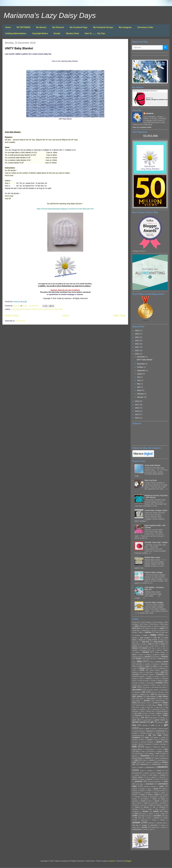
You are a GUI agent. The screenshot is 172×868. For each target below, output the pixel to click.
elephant (142, 709)
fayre (146, 713)
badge (144, 644)
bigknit (137, 652)
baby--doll (135, 642)
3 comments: (34, 306)
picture (163, 775)
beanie (145, 648)
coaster (135, 678)
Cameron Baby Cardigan (154, 602)
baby (18, 309)
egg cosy (150, 707)
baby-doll (145, 642)
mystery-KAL (144, 764)
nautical (141, 767)
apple (141, 632)
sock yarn (144, 805)
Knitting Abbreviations (16, 33)
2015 (137, 411)
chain (134, 670)
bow (134, 662)
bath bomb (155, 646)
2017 (137, 405)
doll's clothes (137, 696)
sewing (134, 799)
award (145, 635)
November (141, 364)
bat (141, 646)
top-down (157, 816)
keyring (156, 744)
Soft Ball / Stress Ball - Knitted (156, 542)
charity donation (155, 670)
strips (157, 809)
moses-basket (161, 760)
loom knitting (149, 754)
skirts (150, 801)
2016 (137, 408)
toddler (135, 816)
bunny (151, 662)
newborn (41, 309)
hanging (135, 733)
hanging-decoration (138, 735)
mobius (144, 760)
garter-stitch (148, 720)
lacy (137, 751)
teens (144, 814)
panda (146, 773)
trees (149, 818)
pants (159, 773)
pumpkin (142, 789)
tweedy (154, 820)
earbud (143, 703)
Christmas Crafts (145, 27)
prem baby (139, 784)
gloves (142, 729)
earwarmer (156, 703)
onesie (159, 771)
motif (134, 762)
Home (8, 27)
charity (142, 670)
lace (166, 749)
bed (159, 648)
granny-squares (139, 731)
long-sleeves (139, 754)
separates (163, 797)
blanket (23, 309)
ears (149, 703)
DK (144, 692)
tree (143, 818)
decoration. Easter (152, 690)
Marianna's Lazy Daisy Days (50, 15)
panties (153, 773)
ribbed (156, 793)
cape (166, 666)
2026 (137, 331)
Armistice (137, 635)
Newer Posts (12, 316)
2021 (137, 347)
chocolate (136, 674)
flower (165, 715)
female (152, 713)
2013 (137, 418)
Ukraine (163, 820)
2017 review (144, 624)
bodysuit (156, 655)
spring (166, 805)
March (140, 390)
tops (166, 816)
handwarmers (161, 731)
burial (166, 662)
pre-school (165, 779)
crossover (145, 685)
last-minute (151, 751)
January (140, 397)
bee (164, 648)
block (134, 655)
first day (147, 715)
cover (166, 681)
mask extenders (160, 756)
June (139, 380)
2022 (137, 344)
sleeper (157, 801)
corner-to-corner (143, 681)
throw (157, 814)
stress (143, 809)
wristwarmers (137, 829)
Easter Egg (151, 705)
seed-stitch (153, 797)
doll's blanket (162, 694)
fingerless (138, 715)
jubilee (141, 744)
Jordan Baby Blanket (152, 465)
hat (150, 735)
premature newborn (150, 786)
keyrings (163, 744)
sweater (145, 811)
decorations (164, 690)
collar (141, 678)
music (149, 762)
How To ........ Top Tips (95, 33)
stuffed (163, 809)
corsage (153, 681)
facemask (135, 711)
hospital (149, 740)
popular (149, 779)
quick (156, 789)
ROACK (135, 795)
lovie (158, 754)
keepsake (148, 744)
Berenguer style (145, 650)
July (139, 377)
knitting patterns (137, 749)
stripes (150, 809)
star (154, 807)
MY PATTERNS (23, 27)
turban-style (144, 820)
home (156, 738)
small (146, 803)
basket (135, 646)
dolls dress (140, 699)
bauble (163, 646)
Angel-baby (146, 630)
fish (154, 715)
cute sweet (146, 687)
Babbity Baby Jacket (152, 557)
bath (147, 646)
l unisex (159, 749)
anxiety (134, 632)
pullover (135, 789)
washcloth (154, 825)
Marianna (145, 756)
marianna (150, 113)
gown (148, 729)
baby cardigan (145, 638)
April (139, 387)
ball (157, 644)
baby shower (153, 640)
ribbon (163, 793)
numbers (150, 771)
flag (159, 715)
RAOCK (142, 791)
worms (163, 827)
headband (136, 737)
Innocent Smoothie (147, 742)
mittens (148, 758)
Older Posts (119, 316)
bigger (166, 650)
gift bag (160, 722)
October (140, 367)
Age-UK (156, 626)
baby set (142, 640)
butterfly (147, 664)
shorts (155, 799)
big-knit (159, 650)
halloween (150, 731)
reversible (147, 793)
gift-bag (145, 725)
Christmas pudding (138, 676)
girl (166, 725)
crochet (159, 683)
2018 (137, 401)
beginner (135, 650)
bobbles (148, 655)
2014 (137, 414)
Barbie (163, 644)
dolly (160, 699)
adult (136, 626)
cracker (142, 683)
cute (134, 687)
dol (147, 694)
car (135, 668)
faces (142, 711)
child (162, 672)
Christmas (160, 674)
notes (142, 771)
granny (154, 729)
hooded (135, 740)
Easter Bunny (140, 705)
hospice (142, 740)
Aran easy (165, 632)
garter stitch (137, 720)
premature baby (51, 309)
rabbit (164, 789)
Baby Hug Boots (151, 480)
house (157, 740)
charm (141, 672)
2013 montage (146, 622)
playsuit (154, 777)
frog (137, 718)
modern (152, 760)
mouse (142, 762)
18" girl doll (136, 622)
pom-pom (162, 777)
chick (156, 672)
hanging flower (161, 733)
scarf (157, 795)
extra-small (156, 709)
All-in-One (136, 628)
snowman (135, 805)
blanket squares (160, 652)
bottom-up (162, 659)
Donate (57, 33)
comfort (157, 678)
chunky (149, 676)
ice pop (135, 742)
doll (152, 694)
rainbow (135, 791)
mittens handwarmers (161, 758)
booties (139, 659)
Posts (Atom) (20, 321)
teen (137, 814)
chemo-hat (149, 672)
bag (150, 644)
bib (153, 650)
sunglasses (136, 811)
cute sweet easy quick (159, 687)
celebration (162, 668)
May (139, 384)
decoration (137, 690)
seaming (137, 797)
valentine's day (161, 823)
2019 (137, 354)
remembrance (137, 793)
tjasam (113, 861)
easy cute (135, 707)
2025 (137, 334)
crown (153, 685)
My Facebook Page (79, 27)
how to (163, 740)
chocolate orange (148, 674)
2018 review (154, 624)
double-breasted (160, 701)
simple (143, 801)
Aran (157, 632)
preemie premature (154, 782)
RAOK (149, 791)
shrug (163, 799)
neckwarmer (150, 767)
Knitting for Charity (159, 747)
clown (164, 676)
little (166, 751)
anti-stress (162, 630)
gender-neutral (139, 722)
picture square (137, 777)
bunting (158, 662)
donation (147, 701)
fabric (164, 709)
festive (159, 713)
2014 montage (158, 622)
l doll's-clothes (150, 749)
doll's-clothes (151, 697)
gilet (153, 725)
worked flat (155, 827)
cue (159, 685)
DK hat (154, 692)
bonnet (148, 657)
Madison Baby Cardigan (154, 572)
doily (142, 694)
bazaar (135, 648)
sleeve (139, 803)
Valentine (151, 823)
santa (150, 795)
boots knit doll (151, 659)
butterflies (139, 664)
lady (143, 751)
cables (155, 666)
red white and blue (160, 791)
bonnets (157, 657)
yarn (151, 829)
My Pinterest (58, 27)
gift (152, 722)
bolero (163, 655)
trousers (157, 818)
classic (157, 676)
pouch (157, 779)
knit (134, 747)
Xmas (146, 829)
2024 (137, 337)
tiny (163, 814)
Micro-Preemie (137, 758)
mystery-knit (156, 764)
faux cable (138, 713)
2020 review (164, 624)
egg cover (159, 707)
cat (156, 668)
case (151, 668)
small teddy (154, 803)
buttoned (156, 664)
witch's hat (136, 827)
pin (147, 777)
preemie (139, 781)
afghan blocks (147, 626)
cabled (147, 666)
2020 (137, 351)
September (141, 370)
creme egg (150, 683)
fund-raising (153, 718)
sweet (156, 811)
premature (150, 784)
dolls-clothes (151, 699)
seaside (145, 797)
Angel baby (136, 630)
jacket (159, 742)
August (140, 374)
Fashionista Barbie (162, 711)
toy (136, 818)
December (141, 357)
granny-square (163, 729)
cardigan (142, 668)
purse (149, 789)
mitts (136, 760)
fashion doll (150, 711)
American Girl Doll (151, 628)
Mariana (135, 756)
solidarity (159, 805)
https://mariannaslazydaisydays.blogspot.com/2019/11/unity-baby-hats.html (65, 209)
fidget (166, 713)
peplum (137, 775)
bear (153, 648)
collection (149, 678)
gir (159, 725)
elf (149, 709)
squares (146, 807)
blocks (141, 655)
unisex (60, 309)
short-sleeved (144, 799)
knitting (148, 747)
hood (163, 738)
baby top (163, 640)
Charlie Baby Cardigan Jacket (156, 510)
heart (147, 737)
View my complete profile (142, 127)
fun (143, 718)
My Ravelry (41, 27)
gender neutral (160, 720)
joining (134, 744)
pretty (162, 786)
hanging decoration (147, 733)
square (137, 807)
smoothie (163, 803)
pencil (166, 773)
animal (154, 630)
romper (142, 795)
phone (144, 775)
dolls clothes (32, 309)
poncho (135, 779)
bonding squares (137, 657)
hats (160, 735)
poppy (142, 779)
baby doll (157, 638)
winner (163, 825)
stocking (162, 807)
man (164, 754)
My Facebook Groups (103, 27)
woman (144, 827)
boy (140, 661)
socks (151, 805)
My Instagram (125, 27)
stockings (135, 809)
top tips (149, 816)
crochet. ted (136, 685)
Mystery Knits (73, 33)
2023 (137, 341)
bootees (165, 657)
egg (143, 707)
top (143, 816)
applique (148, 632)
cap (161, 666)
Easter (165, 703)
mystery (156, 762)
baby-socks (136, 644)
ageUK (163, 626)
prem (166, 781)
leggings (160, 751)
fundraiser (162, 718)
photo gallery (153, 775)
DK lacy (161, 692)
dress (134, 703)
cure (164, 685)
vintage (144, 825)
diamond (137, 692)
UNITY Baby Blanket (19, 48)
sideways (135, 801)
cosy (160, 681)
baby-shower (159, 642)
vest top (135, 825)
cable (140, 666)
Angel (13, 309)
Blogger (128, 861)
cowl (136, 683)
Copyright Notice (40, 33)
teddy (166, 811)
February (141, 394)
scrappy (165, 795)
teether (151, 814)
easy (160, 705)
